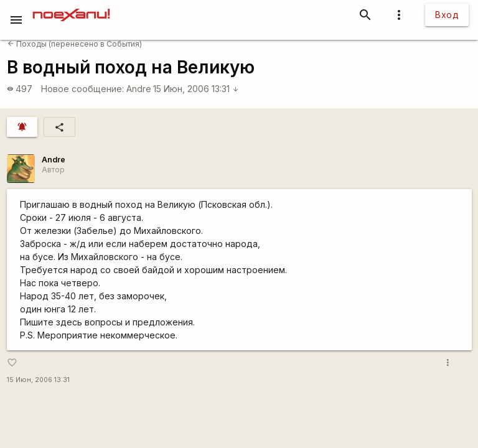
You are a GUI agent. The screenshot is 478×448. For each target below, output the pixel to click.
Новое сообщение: (82, 89)
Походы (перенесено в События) (75, 44)
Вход (447, 15)
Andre (139, 89)
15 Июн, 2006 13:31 (196, 89)
